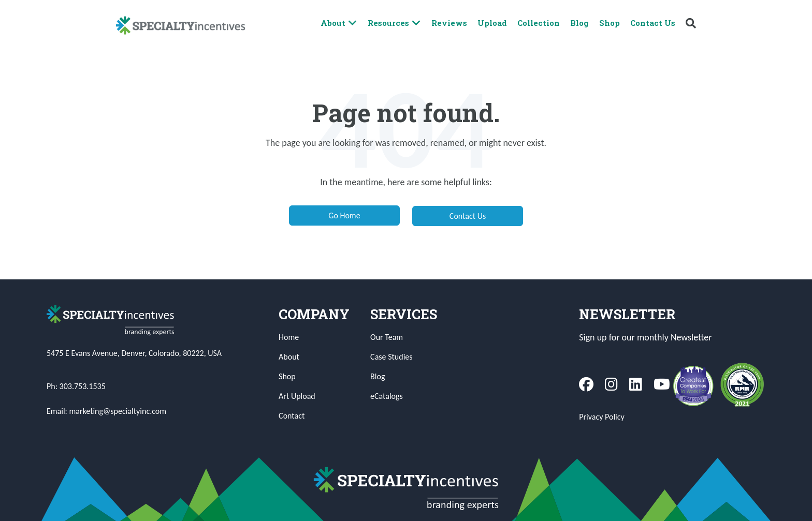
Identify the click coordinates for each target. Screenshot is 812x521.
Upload (492, 23)
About (339, 23)
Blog (579, 23)
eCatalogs (387, 396)
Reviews (449, 23)
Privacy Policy (602, 417)
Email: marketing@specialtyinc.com (106, 411)
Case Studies (391, 357)
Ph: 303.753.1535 (76, 386)
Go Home (344, 215)
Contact (292, 416)
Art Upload (297, 396)
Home (289, 337)
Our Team (387, 337)
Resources (394, 23)
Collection (539, 23)
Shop (610, 23)
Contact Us (653, 23)
